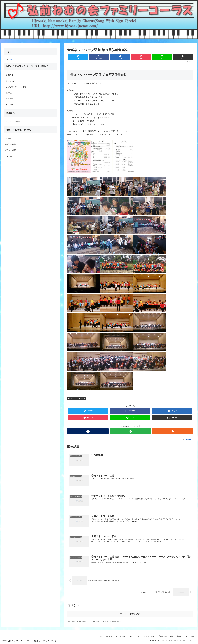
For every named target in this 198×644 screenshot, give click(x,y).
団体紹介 (107, 636)
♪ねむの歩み (10, 81)
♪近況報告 (9, 93)
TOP (100, 636)
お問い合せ (190, 636)
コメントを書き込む (130, 614)
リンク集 (8, 156)
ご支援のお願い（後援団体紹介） (170, 636)
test (11, 59)
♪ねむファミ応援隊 (13, 121)
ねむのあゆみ (119, 636)
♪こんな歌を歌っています (15, 87)
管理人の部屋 (10, 150)
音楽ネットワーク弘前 (77, 399)
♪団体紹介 (9, 75)
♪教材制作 (9, 104)
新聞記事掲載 (10, 144)
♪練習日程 (9, 99)
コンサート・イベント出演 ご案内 (140, 636)
